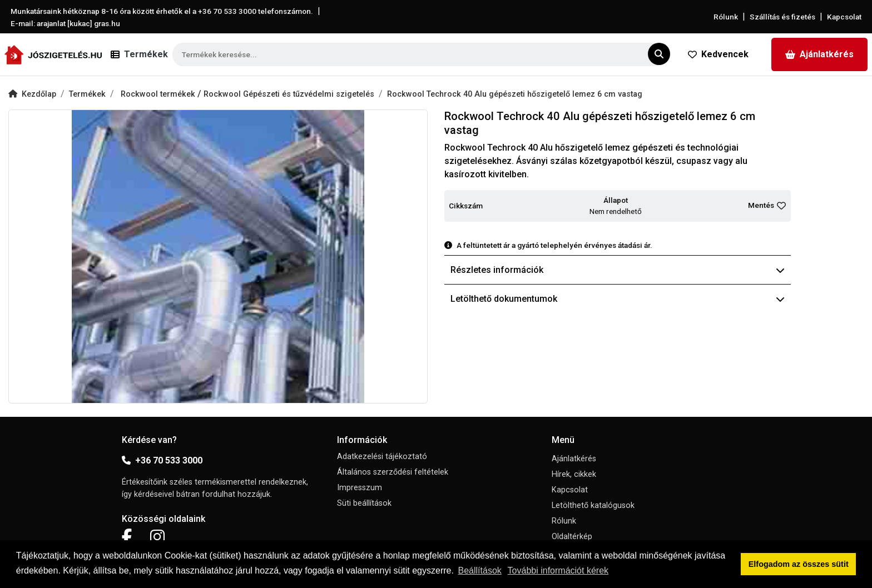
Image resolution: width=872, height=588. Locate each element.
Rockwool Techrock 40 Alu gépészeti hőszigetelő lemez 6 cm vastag (515, 94)
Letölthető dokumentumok (618, 299)
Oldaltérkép (572, 537)
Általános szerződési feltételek (393, 472)
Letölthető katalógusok (593, 505)
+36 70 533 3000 (162, 460)
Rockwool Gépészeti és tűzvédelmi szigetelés (289, 94)
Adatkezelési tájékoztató (382, 457)
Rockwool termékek (159, 94)
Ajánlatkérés (819, 54)
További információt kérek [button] (558, 570)
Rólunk (726, 17)
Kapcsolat (844, 17)
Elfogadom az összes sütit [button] (799, 564)
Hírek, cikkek (574, 474)
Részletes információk (618, 270)
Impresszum (360, 488)
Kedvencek (718, 54)
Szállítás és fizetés (782, 17)
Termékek (87, 94)
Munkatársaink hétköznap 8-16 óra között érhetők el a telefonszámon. (162, 11)
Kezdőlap (32, 94)
